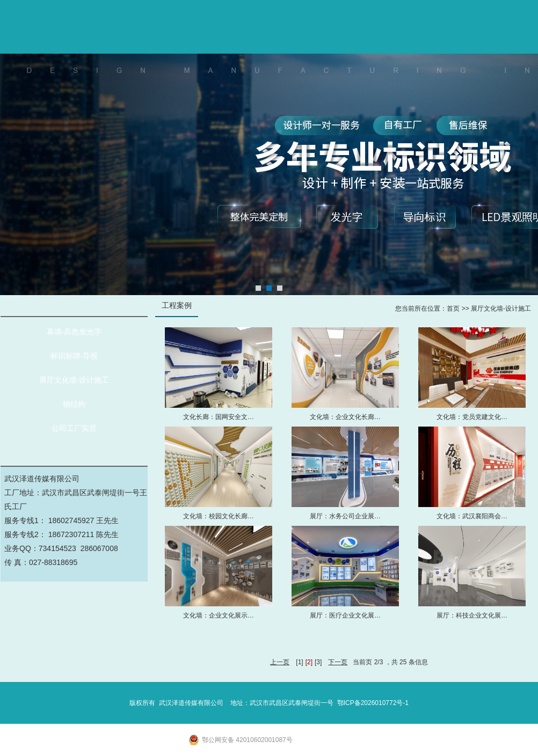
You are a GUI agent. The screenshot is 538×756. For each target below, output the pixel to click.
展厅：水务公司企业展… (345, 516)
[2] (309, 662)
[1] (299, 662)
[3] (318, 662)
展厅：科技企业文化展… (472, 615)
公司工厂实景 (74, 428)
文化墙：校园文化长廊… (219, 516)
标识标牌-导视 (74, 356)
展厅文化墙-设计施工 (74, 380)
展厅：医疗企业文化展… (345, 615)
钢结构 (74, 404)
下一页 (338, 662)
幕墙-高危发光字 (74, 332)
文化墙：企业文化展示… (219, 615)
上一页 (280, 662)
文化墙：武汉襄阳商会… (472, 516)
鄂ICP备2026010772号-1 (373, 703)
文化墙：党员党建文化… (472, 417)
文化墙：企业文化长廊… (345, 417)
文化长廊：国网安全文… (219, 417)
